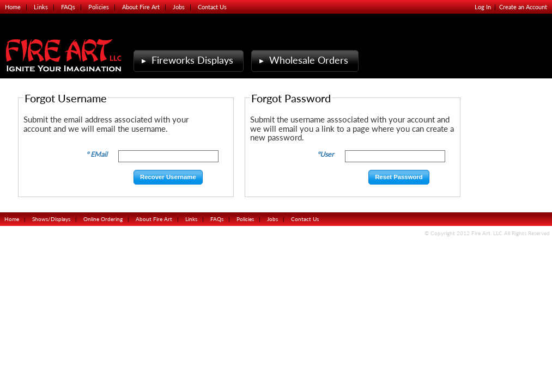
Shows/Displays (51, 219)
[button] (168, 177)
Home (13, 7)
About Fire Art (141, 7)
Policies (99, 7)
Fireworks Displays (186, 60)
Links (41, 7)
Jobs (179, 7)
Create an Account (523, 7)
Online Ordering (103, 219)
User (327, 154)
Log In (483, 7)
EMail (99, 154)
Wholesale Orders (302, 60)
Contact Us (212, 7)
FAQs (68, 7)
